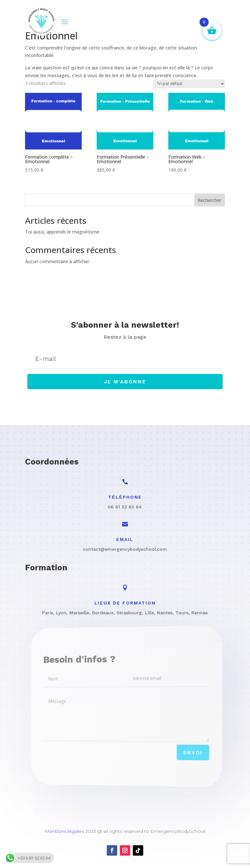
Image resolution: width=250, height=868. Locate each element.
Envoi (181, 755)
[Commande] (189, 84)
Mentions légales (64, 831)
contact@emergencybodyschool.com (125, 549)
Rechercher (209, 200)
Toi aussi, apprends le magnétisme (62, 232)
